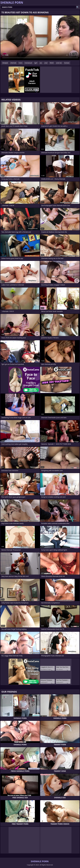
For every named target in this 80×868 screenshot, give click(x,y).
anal (46, 63)
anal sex (59, 63)
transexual (28, 63)
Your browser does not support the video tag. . (40, 38)
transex (67, 63)
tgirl (36, 63)
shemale (13, 63)
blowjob (5, 63)
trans (21, 63)
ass (41, 63)
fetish (52, 63)
